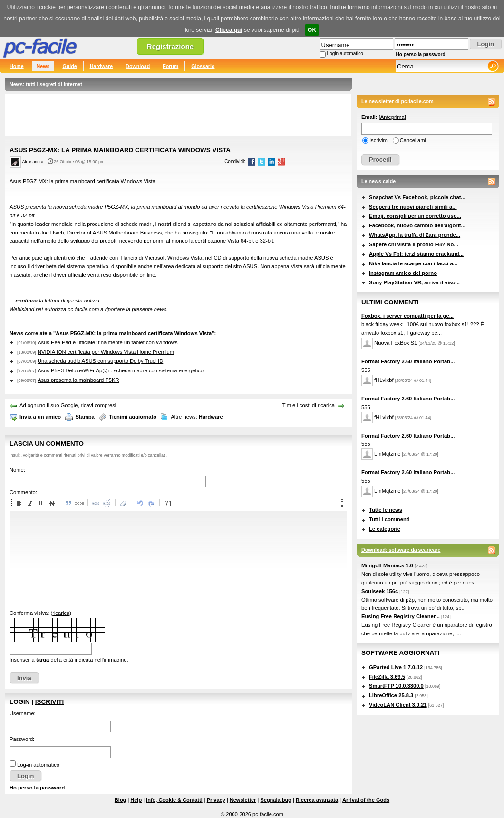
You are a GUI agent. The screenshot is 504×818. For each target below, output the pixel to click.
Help (136, 800)
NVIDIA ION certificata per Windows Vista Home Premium (106, 352)
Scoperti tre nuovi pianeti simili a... (413, 207)
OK (312, 30)
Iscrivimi (379, 140)
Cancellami (413, 140)
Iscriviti (49, 702)
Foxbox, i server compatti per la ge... (407, 316)
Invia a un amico (40, 417)
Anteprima (393, 117)
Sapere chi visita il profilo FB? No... (414, 244)
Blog (120, 800)
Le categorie (385, 529)
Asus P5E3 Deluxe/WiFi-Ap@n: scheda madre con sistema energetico (121, 370)
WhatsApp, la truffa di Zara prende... (415, 235)
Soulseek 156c (380, 591)
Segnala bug (276, 800)
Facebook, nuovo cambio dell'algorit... (417, 225)
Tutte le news (386, 510)
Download (138, 66)
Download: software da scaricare (401, 550)
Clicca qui (229, 30)
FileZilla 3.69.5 (387, 677)
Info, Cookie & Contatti (174, 800)
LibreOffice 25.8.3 (391, 695)
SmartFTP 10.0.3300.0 (396, 686)
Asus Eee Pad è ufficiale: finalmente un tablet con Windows (108, 342)
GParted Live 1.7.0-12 (396, 667)
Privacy (216, 800)
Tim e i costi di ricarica (309, 405)
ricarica (61, 613)
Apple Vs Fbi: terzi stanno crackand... (416, 254)
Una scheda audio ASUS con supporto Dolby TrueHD (100, 361)
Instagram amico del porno (403, 273)
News (43, 66)
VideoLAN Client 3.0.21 (398, 705)
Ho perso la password (421, 54)
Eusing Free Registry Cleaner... (401, 616)
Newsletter (243, 800)
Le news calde (378, 181)
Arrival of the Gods (366, 800)
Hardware (102, 66)
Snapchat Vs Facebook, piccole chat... (417, 197)
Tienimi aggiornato (133, 417)
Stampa (85, 417)
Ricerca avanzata (317, 800)
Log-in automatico (38, 765)
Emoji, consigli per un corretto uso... (415, 216)
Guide (69, 66)
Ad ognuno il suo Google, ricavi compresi (68, 405)
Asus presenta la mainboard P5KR (78, 380)
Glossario (203, 66)
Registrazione (170, 46)
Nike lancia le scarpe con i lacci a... (413, 263)
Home (17, 66)
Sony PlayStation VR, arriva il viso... (414, 282)
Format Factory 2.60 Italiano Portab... (408, 361)
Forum (170, 66)
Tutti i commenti (389, 519)
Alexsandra (33, 162)
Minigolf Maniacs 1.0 (387, 565)
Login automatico (345, 54)
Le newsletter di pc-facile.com (397, 101)
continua (26, 301)
